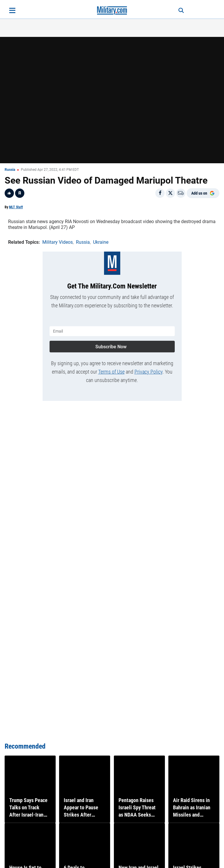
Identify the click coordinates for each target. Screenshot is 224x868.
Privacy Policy (149, 372)
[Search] (181, 10)
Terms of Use (111, 372)
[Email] (181, 193)
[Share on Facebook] (160, 193)
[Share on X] (170, 193)
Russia (10, 170)
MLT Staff (16, 207)
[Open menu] (12, 10)
